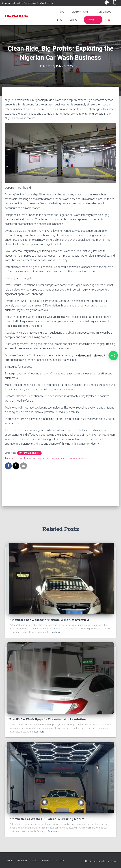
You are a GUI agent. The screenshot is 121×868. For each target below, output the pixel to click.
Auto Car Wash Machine (29, 453)
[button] (89, 12)
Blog (60, 20)
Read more (56, 632)
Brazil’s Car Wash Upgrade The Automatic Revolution (48, 719)
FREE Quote (93, 20)
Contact (74, 20)
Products (22, 861)
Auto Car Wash (105, 12)
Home (61, 12)
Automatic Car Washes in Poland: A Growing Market (47, 819)
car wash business (78, 458)
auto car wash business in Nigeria (28, 458)
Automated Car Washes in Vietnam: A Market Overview (49, 620)
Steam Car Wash (81, 12)
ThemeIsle (111, 861)
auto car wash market (57, 458)
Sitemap (60, 861)
